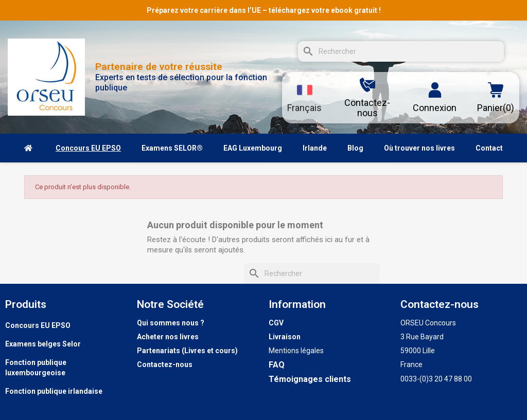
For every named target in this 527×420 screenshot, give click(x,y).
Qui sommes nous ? (171, 323)
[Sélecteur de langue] (304, 98)
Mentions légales (296, 351)
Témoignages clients (310, 379)
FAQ (277, 365)
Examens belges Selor (43, 344)
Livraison (285, 337)
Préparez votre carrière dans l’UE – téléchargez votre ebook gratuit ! (264, 10)
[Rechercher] (401, 51)
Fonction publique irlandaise (54, 391)
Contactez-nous (165, 364)
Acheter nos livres (168, 337)
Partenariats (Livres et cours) (187, 351)
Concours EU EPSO (38, 325)
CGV (276, 323)
